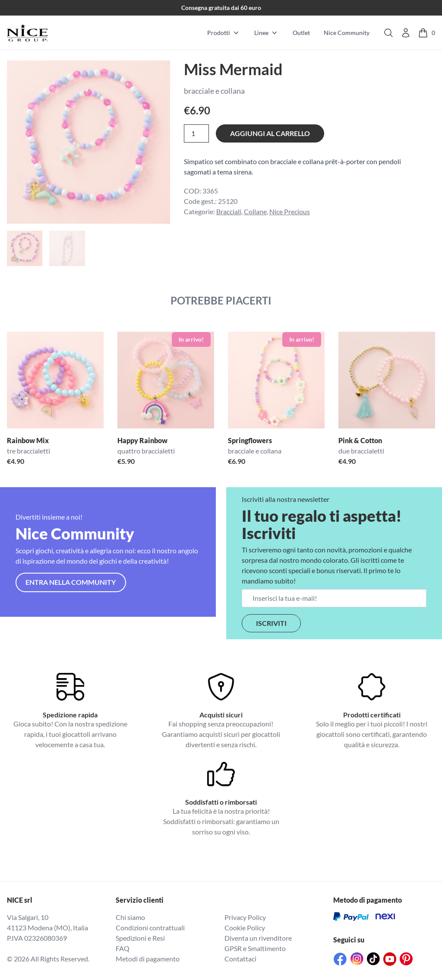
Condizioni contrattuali (150, 928)
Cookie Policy (245, 928)
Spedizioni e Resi (140, 938)
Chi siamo (130, 917)
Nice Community (347, 33)
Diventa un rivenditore (258, 938)
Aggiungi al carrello (270, 133)
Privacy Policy (245, 917)
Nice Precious (290, 211)
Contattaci (240, 959)
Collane (255, 211)
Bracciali (229, 211)
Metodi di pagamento (148, 959)
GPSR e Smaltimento (255, 948)
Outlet (301, 33)
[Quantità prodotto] (196, 133)
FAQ (123, 948)
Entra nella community (71, 582)
